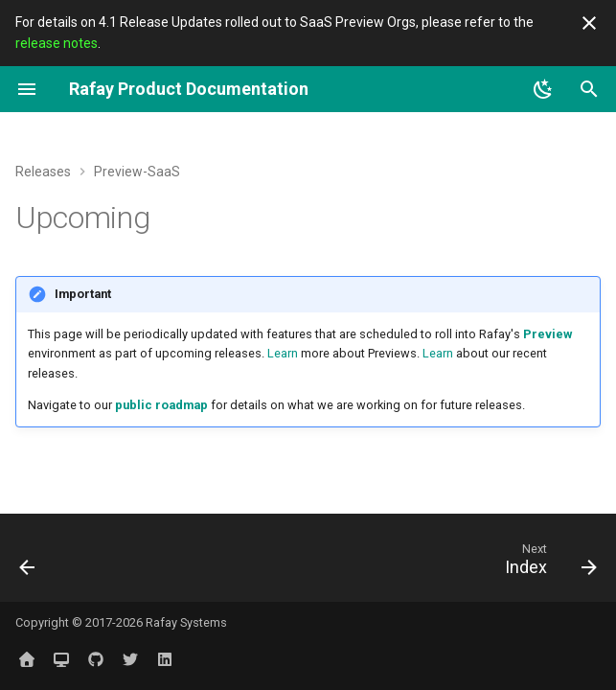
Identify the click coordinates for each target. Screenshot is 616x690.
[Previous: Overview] (29, 563)
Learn (283, 353)
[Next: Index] (547, 563)
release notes (57, 43)
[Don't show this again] (589, 23)
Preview (548, 334)
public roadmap (161, 405)
